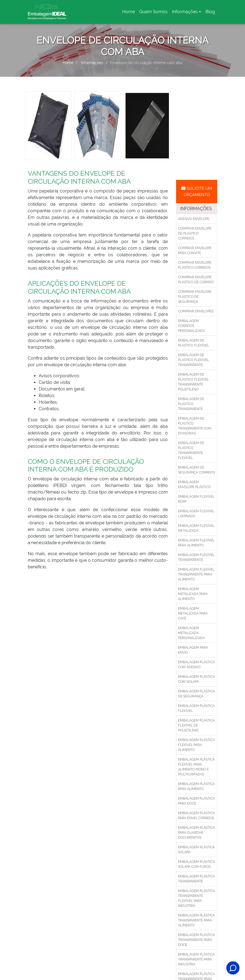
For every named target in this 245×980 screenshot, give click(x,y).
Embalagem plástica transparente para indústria (196, 959)
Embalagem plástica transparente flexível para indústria (196, 898)
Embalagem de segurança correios (197, 470)
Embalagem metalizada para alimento (193, 594)
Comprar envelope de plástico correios (195, 233)
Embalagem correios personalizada (191, 326)
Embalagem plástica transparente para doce (196, 940)
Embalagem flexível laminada (196, 514)
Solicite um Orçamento (197, 192)
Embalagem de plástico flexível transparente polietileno (194, 382)
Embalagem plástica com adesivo (196, 665)
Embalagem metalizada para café (193, 613)
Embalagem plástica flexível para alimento (196, 745)
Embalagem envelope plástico (194, 485)
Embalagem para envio (193, 650)
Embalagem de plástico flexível (194, 343)
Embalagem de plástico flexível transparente (194, 360)
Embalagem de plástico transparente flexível (191, 450)
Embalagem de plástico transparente (191, 404)
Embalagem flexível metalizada (196, 528)
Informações (185, 12)
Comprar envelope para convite (195, 250)
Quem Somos (153, 12)
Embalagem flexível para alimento (196, 543)
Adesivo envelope (194, 219)
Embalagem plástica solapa (196, 850)
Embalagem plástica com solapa (196, 679)
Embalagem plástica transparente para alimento (196, 920)
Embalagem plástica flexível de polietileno (196, 725)
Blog (210, 12)
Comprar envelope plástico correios (195, 265)
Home (130, 13)
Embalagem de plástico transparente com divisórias (195, 426)
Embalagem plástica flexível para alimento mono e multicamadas (196, 767)
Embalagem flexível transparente (196, 557)
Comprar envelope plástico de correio (196, 280)
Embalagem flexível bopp (196, 499)
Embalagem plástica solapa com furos (196, 864)
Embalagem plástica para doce (196, 801)
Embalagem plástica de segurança (196, 694)
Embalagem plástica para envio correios (196, 816)
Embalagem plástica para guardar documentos (196, 833)
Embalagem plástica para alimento (196, 786)
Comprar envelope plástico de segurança (195, 297)
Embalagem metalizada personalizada (191, 633)
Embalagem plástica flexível (196, 708)
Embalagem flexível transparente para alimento (196, 574)
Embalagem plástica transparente (196, 879)
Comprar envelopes (196, 311)
